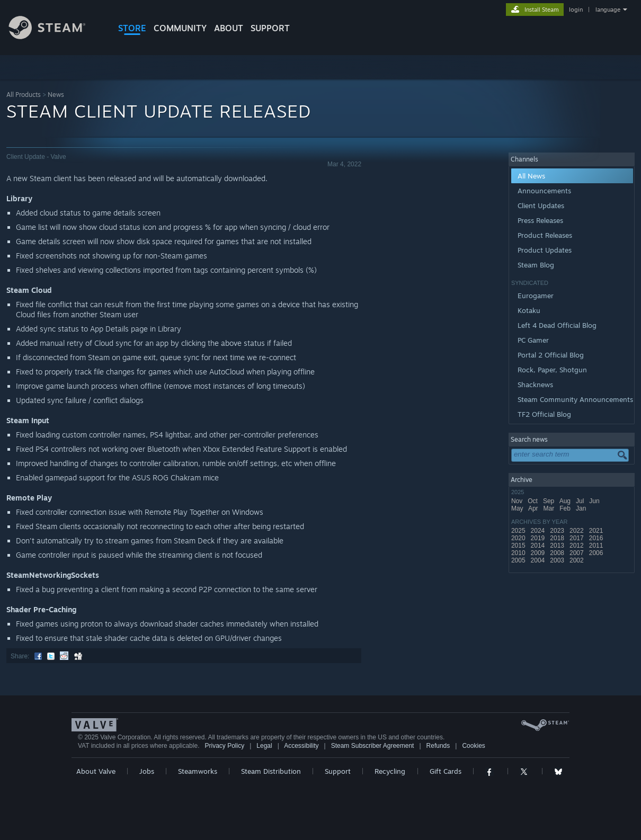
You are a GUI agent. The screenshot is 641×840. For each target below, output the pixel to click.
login (576, 10)
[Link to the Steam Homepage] (55, 36)
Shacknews (535, 385)
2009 (539, 553)
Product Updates (545, 250)
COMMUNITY (180, 28)
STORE (132, 28)
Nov (518, 501)
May (518, 508)
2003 (558, 560)
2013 (558, 546)
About (229, 28)
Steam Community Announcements (575, 399)
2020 (519, 538)
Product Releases (545, 235)
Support (338, 771)
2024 (539, 531)
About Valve (96, 771)
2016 (597, 538)
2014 (539, 546)
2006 (597, 553)
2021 (597, 531)
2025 (519, 531)
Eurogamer (536, 296)
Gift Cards (446, 771)
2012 (577, 546)
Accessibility (301, 746)
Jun (595, 501)
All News (531, 176)
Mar (550, 508)
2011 (597, 546)
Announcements (544, 191)
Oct (533, 501)
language (608, 10)
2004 (539, 560)
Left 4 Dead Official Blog (557, 325)
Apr (534, 508)
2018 (558, 538)
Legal (264, 746)
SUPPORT (270, 28)
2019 (539, 538)
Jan (582, 508)
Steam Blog (536, 265)
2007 (577, 553)
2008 (558, 553)
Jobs (147, 771)
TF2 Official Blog (544, 414)
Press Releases (540, 220)
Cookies (473, 746)
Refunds (438, 746)
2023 (558, 531)
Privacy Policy (224, 746)
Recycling (390, 771)
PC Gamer (533, 340)
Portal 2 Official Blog (551, 355)
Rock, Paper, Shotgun (552, 370)
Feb (566, 508)
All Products (24, 95)
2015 (519, 546)
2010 (519, 553)
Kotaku (529, 310)
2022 (577, 531)
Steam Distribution (271, 771)
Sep (550, 501)
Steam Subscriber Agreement (373, 746)
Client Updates (541, 205)
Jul (581, 501)
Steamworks (198, 771)
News (56, 95)
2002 (577, 560)
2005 (519, 560)
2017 (577, 538)
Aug (566, 501)
